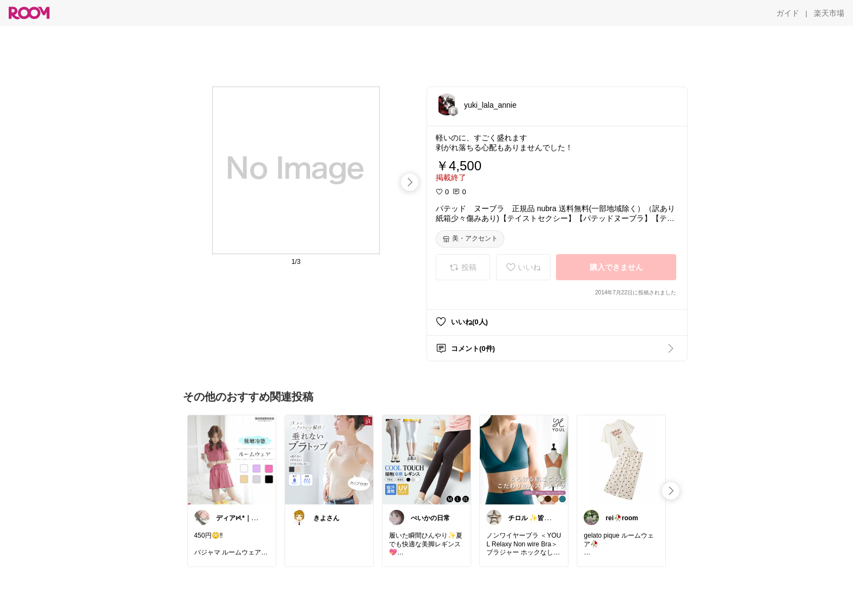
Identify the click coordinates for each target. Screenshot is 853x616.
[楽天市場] (829, 13)
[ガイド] (788, 13)
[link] (232, 459)
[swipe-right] (410, 182)
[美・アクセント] (470, 239)
